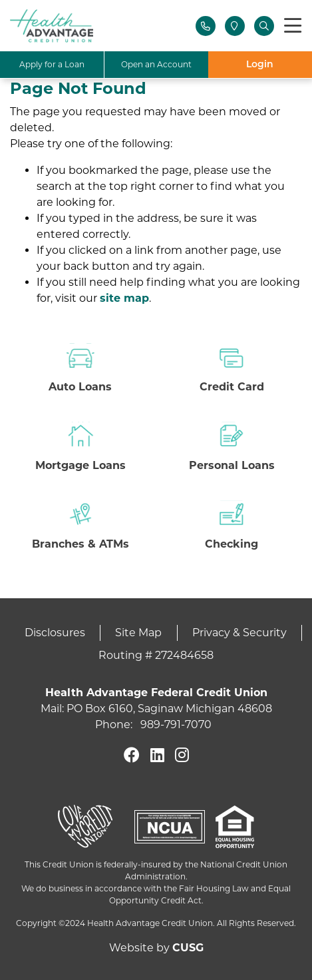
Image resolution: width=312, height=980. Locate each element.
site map (124, 298)
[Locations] (235, 26)
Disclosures (55, 633)
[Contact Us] (206, 26)
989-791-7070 (176, 725)
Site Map (138, 633)
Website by (156, 948)
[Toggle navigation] (293, 26)
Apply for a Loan (52, 64)
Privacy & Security (239, 633)
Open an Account (156, 64)
